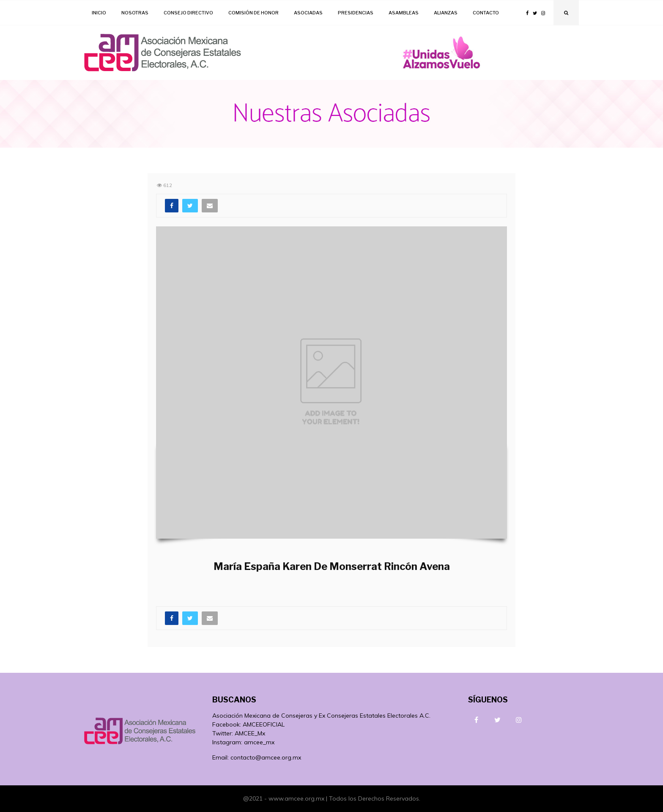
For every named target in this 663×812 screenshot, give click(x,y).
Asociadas (308, 13)
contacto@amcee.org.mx (266, 757)
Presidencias (356, 13)
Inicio (99, 13)
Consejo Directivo (188, 13)
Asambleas (404, 13)
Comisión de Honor (253, 13)
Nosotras (135, 13)
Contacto (486, 13)
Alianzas (446, 13)
